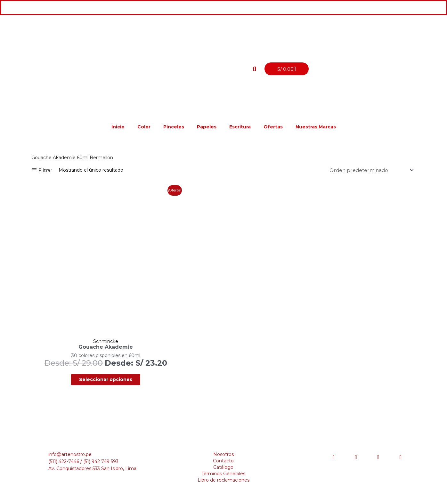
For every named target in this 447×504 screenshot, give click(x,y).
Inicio (118, 127)
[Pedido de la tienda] (369, 170)
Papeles (207, 127)
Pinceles (174, 127)
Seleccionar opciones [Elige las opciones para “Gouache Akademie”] (93, 365)
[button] (255, 69)
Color (144, 127)
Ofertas (273, 127)
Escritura (240, 127)
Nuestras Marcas (316, 127)
